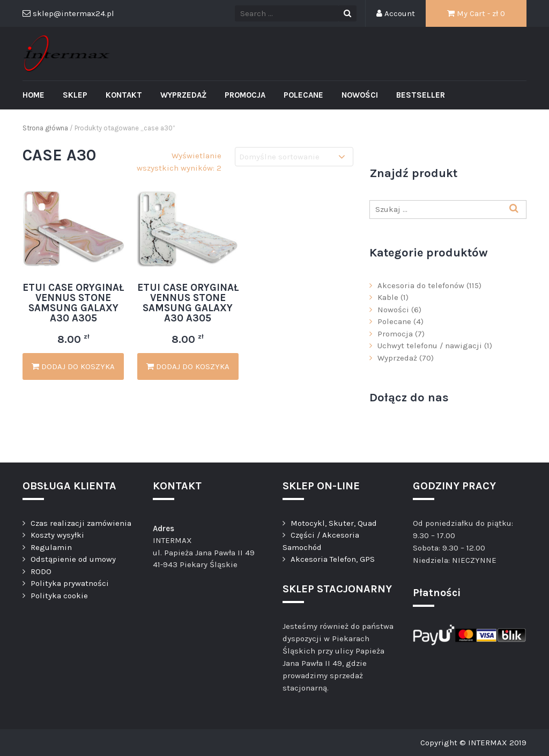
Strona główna (45, 128)
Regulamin (51, 547)
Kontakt (124, 95)
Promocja (245, 95)
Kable (388, 297)
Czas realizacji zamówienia (81, 523)
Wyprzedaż (183, 95)
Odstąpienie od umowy (73, 559)
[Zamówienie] (294, 157)
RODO (41, 571)
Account (396, 13)
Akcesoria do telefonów (421, 285)
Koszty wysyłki (57, 535)
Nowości (360, 95)
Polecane (303, 95)
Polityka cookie (59, 596)
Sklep (75, 95)
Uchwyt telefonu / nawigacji (430, 346)
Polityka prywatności (70, 583)
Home (34, 95)
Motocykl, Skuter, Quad (334, 523)
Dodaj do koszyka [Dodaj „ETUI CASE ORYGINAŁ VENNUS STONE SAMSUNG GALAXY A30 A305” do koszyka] (73, 366)
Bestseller (421, 95)
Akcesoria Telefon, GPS (333, 559)
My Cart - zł (476, 13)
